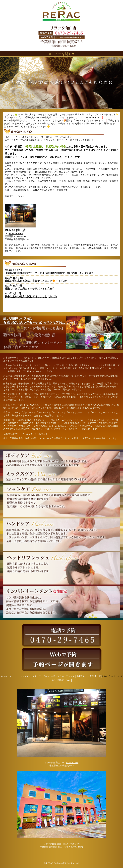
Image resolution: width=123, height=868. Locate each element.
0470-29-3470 (73, 844)
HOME (4, 676)
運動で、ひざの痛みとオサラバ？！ (25, 289)
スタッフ (37, 676)
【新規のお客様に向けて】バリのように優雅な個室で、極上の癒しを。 (45, 273)
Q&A (68, 680)
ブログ (90, 273)
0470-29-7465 (16, 233)
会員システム (58, 676)
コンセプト (25, 676)
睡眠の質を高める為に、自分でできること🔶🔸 (32, 281)
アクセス (70, 676)
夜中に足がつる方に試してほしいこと (26, 297)
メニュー (13, 676)
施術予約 (81, 676)
